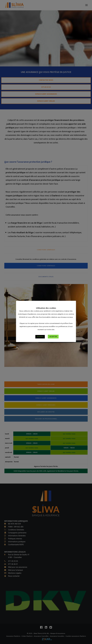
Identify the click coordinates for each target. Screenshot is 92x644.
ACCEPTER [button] (53, 340)
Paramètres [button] (40, 340)
